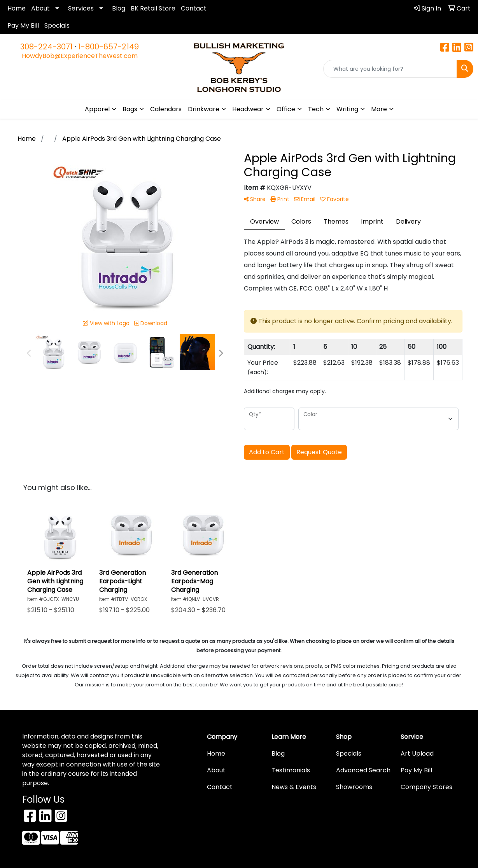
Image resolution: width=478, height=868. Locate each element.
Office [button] (286, 109)
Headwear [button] (248, 109)
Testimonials (291, 770)
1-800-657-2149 (109, 47)
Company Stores (426, 787)
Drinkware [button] (204, 109)
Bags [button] (130, 109)
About (40, 8)
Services (81, 8)
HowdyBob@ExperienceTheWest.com (80, 56)
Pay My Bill (23, 25)
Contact (194, 8)
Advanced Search (363, 770)
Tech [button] (316, 109)
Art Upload (417, 753)
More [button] (379, 109)
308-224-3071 (46, 47)
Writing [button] (347, 109)
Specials (57, 25)
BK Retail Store (153, 8)
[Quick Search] (390, 69)
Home (17, 8)
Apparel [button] (97, 109)
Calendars (166, 109)
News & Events (294, 787)
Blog (119, 8)
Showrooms (354, 787)
